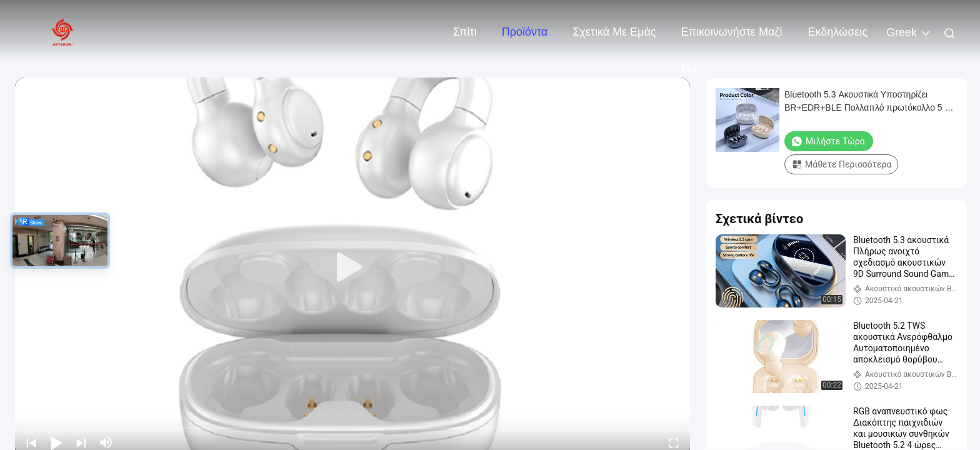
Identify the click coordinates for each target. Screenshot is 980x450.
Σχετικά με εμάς (614, 32)
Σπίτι (465, 32)
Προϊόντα (525, 32)
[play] (352, 267)
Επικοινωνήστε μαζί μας (732, 38)
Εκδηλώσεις (838, 32)
